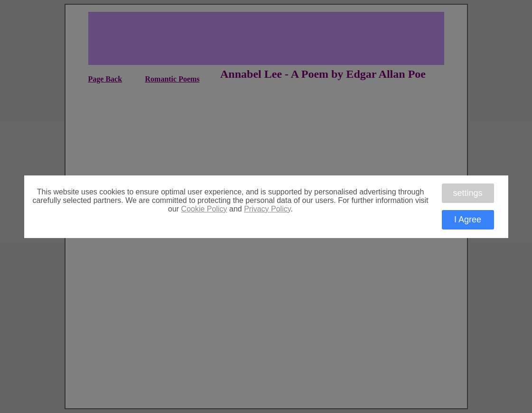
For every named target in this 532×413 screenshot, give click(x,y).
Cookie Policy (204, 209)
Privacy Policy (267, 209)
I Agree (468, 220)
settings (467, 193)
